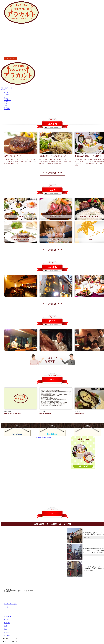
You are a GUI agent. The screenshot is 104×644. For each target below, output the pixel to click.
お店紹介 (7, 107)
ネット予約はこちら (10, 604)
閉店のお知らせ (45, 413)
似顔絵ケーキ (8, 98)
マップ (6, 104)
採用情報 (7, 109)
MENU (3, 90)
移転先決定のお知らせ (13, 413)
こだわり (7, 95)
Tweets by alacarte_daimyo (43, 437)
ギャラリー (8, 100)
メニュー (7, 96)
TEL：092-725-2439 (7, 88)
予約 (6, 105)
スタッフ (7, 102)
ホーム (6, 93)
